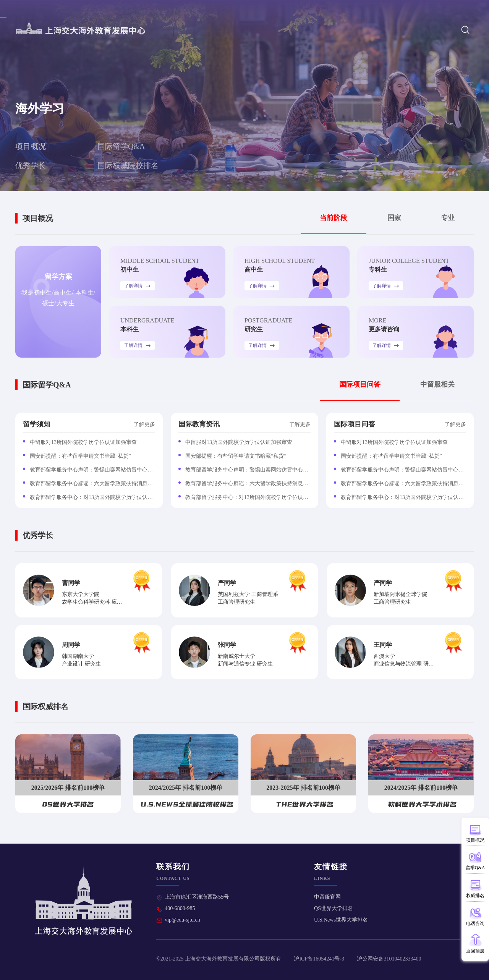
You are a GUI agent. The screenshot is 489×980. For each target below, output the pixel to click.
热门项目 (432, 8)
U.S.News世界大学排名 (341, 920)
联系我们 (464, 8)
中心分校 (282, 30)
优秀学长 (31, 165)
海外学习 (323, 30)
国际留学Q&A (121, 146)
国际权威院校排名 (128, 165)
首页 (247, 30)
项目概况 (31, 146)
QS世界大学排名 (334, 908)
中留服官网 (327, 897)
